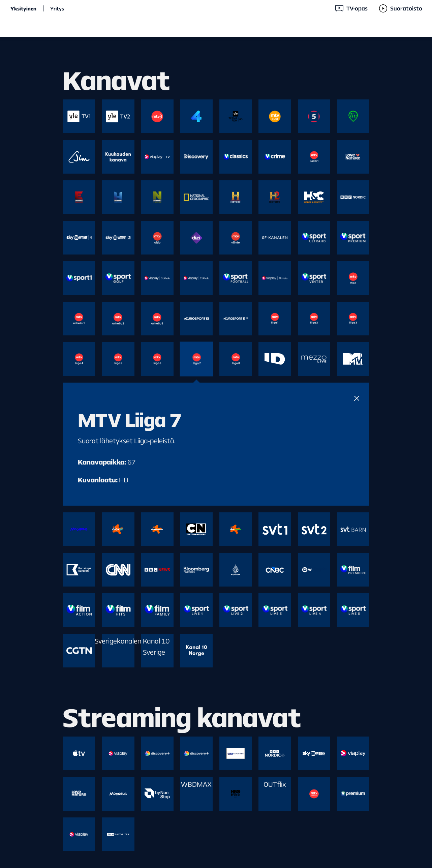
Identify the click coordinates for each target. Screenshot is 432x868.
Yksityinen (23, 8)
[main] (216, 453)
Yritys (57, 8)
